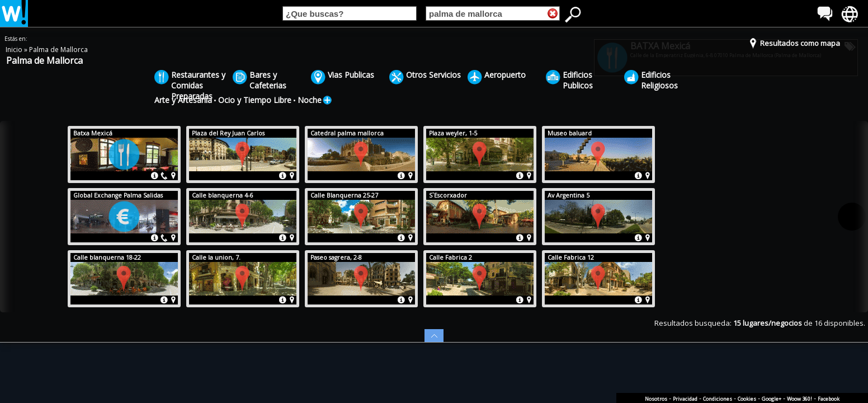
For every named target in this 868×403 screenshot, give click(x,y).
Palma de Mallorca (58, 50)
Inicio (15, 50)
